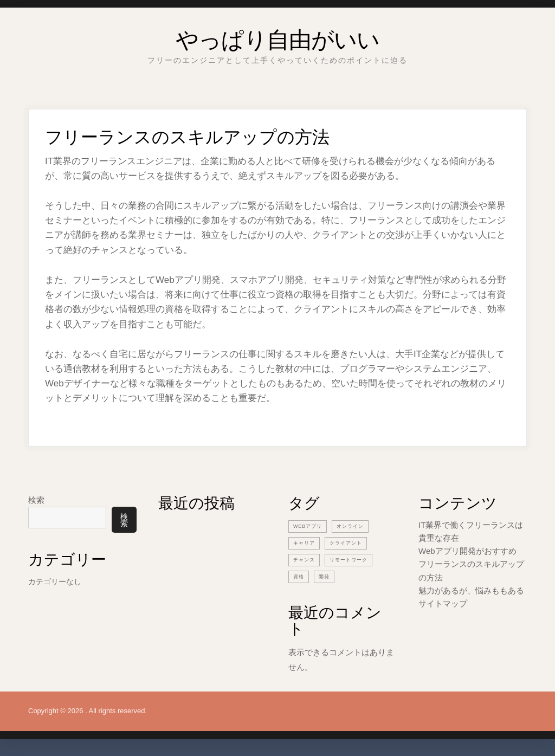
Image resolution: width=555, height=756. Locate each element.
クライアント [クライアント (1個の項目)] (353, 542)
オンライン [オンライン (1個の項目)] (359, 526)
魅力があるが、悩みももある (471, 590)
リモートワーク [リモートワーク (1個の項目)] (357, 559)
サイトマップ (443, 603)
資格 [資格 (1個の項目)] (300, 576)
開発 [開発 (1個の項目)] (327, 576)
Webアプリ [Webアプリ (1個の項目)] (311, 526)
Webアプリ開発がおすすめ (467, 551)
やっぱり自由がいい (277, 35)
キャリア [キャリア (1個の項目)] (306, 542)
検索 (36, 500)
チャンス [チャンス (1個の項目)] (306, 559)
